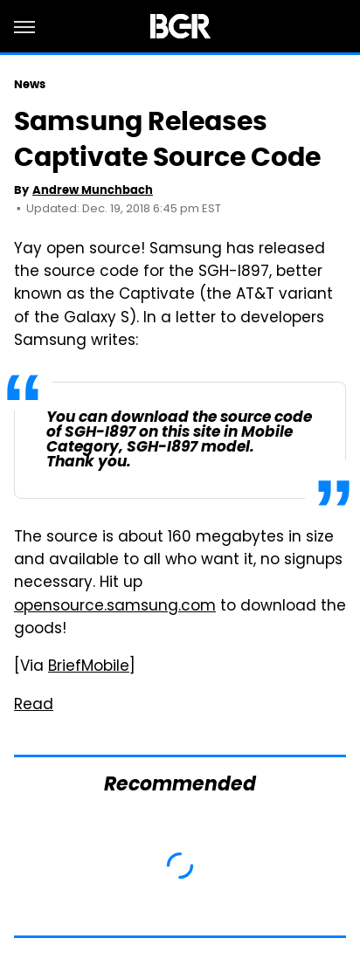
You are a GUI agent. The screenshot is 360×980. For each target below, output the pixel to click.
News (30, 84)
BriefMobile (89, 667)
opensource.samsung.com (115, 607)
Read (34, 706)
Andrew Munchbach (93, 190)
